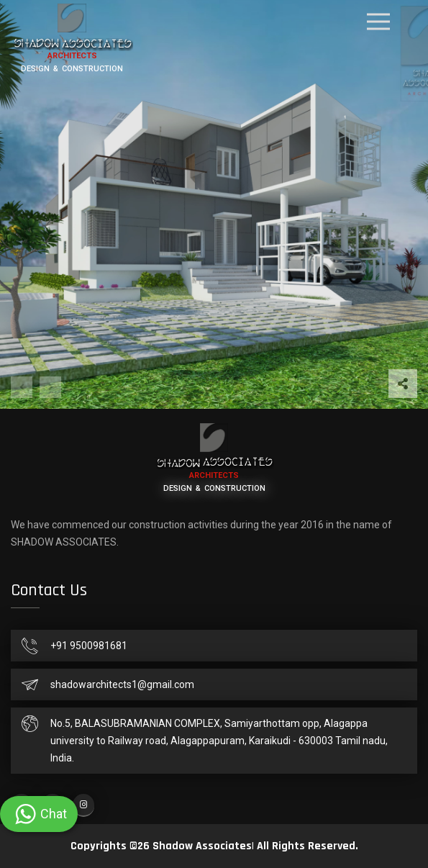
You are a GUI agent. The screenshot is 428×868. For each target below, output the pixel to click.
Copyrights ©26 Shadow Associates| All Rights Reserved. (214, 846)
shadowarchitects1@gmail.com (122, 684)
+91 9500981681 (89, 646)
